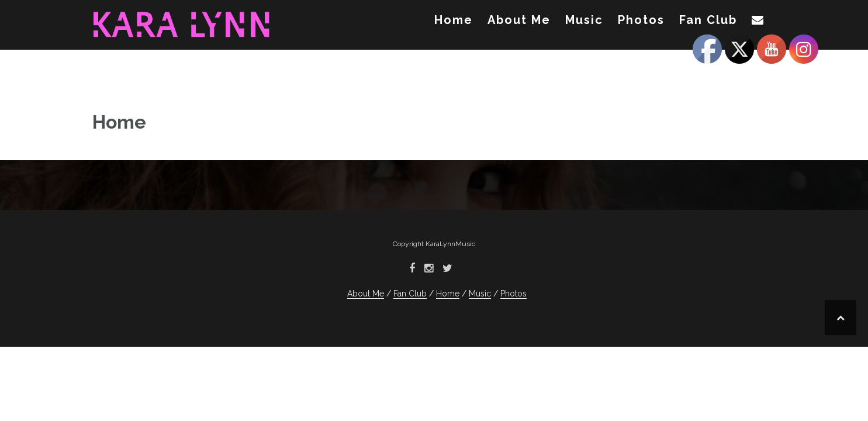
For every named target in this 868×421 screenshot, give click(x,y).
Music (584, 20)
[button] (758, 22)
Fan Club (708, 20)
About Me (519, 20)
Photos (641, 20)
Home (454, 20)
